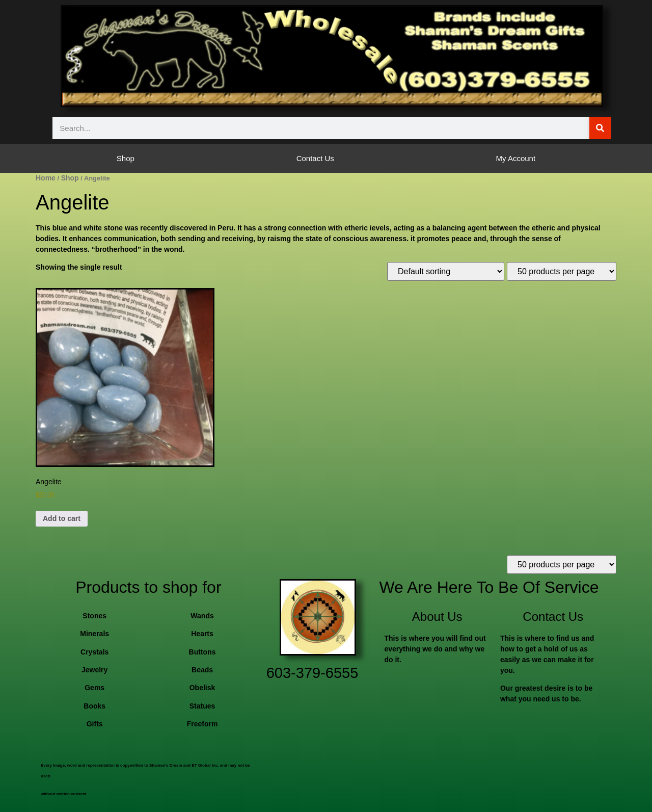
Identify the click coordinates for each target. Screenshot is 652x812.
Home (46, 178)
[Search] (600, 128)
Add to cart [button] (62, 518)
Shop (126, 158)
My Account (516, 158)
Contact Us (315, 158)
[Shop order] (446, 271)
